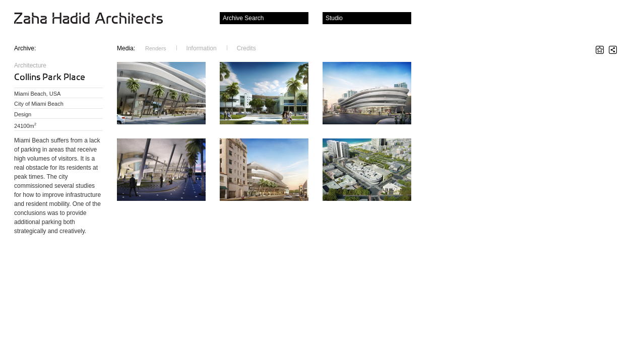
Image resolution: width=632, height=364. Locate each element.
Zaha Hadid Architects (97, 19)
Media (126, 48)
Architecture (30, 65)
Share (613, 50)
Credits (246, 48)
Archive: (25, 48)
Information (202, 48)
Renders (156, 48)
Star (600, 50)
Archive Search (243, 18)
